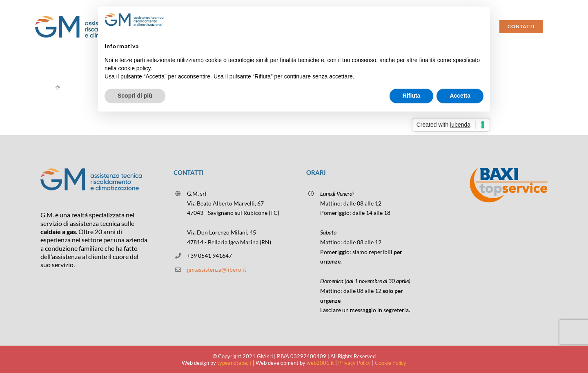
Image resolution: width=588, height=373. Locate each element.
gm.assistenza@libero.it (217, 269)
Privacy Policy (354, 363)
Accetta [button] (460, 96)
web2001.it (320, 363)
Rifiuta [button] (412, 96)
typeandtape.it (234, 363)
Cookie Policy (391, 363)
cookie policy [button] (134, 68)
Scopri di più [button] (135, 96)
